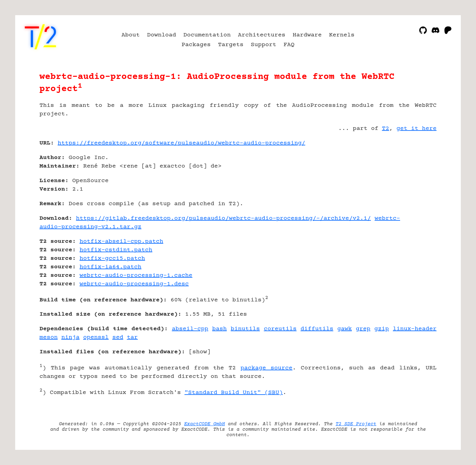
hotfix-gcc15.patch (112, 258)
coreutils (280, 329)
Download (161, 35)
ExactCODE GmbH (205, 424)
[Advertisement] (418, 178)
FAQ (289, 45)
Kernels (342, 35)
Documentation (207, 35)
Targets (231, 45)
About (131, 35)
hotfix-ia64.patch (110, 267)
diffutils (317, 329)
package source (266, 368)
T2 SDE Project (356, 424)
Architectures (262, 35)
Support (263, 45)
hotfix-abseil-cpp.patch (121, 241)
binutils (245, 329)
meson (49, 337)
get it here (416, 129)
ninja (70, 337)
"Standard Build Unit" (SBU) (234, 393)
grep (363, 329)
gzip (382, 329)
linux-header (415, 329)
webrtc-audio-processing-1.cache (136, 275)
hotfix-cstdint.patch (116, 250)
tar (132, 337)
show (200, 352)
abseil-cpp (190, 329)
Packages (196, 45)
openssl (96, 337)
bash (219, 329)
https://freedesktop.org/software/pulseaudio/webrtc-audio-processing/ (181, 143)
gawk (345, 329)
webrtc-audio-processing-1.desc (134, 284)
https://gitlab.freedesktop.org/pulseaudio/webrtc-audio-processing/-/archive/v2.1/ (223, 218)
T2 (386, 129)
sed (118, 337)
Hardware (307, 35)
